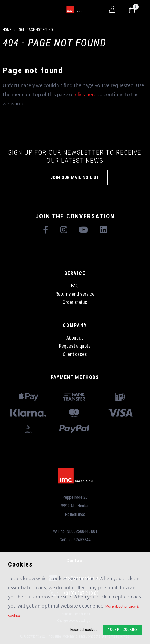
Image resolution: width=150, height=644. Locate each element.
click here (86, 94)
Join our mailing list (75, 178)
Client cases (75, 354)
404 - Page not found (36, 30)
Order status (75, 302)
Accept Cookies (122, 630)
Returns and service (75, 294)
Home (7, 30)
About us (75, 338)
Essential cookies (84, 630)
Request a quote (75, 346)
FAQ (75, 286)
